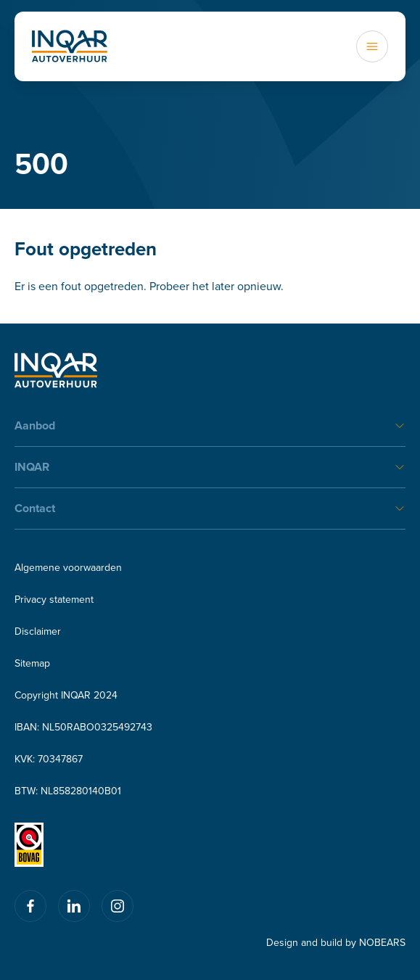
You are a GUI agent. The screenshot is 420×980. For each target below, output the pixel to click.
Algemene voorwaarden (68, 567)
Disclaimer (38, 631)
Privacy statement (54, 599)
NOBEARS (382, 942)
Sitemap (32, 663)
